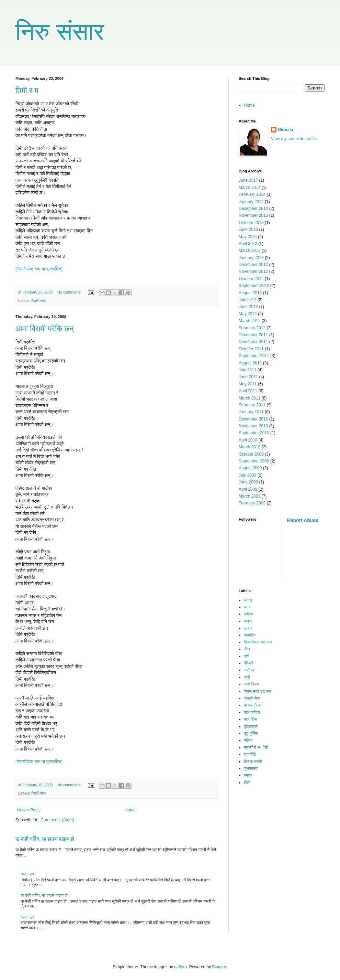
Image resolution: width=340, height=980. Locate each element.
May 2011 (248, 384)
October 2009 (251, 454)
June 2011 (248, 377)
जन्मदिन (250, 635)
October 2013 (251, 223)
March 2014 (250, 188)
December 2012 (253, 265)
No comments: (70, 292)
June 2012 (248, 307)
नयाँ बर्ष (249, 670)
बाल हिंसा (251, 719)
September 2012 (254, 286)
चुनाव (248, 628)
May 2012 (248, 314)
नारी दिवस (251, 684)
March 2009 (250, 496)
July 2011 (247, 370)
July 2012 (247, 300)
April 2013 (248, 244)
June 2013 (248, 230)
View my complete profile (294, 139)
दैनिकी (248, 663)
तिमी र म (27, 91)
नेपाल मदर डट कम (258, 691)
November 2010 (253, 426)
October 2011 (251, 349)
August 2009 (250, 468)
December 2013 (253, 209)
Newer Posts (29, 810)
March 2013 (250, 251)
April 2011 (248, 391)
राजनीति (250, 754)
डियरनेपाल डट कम (258, 642)
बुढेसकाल (251, 726)
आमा (247, 607)
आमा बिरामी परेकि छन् (44, 329)
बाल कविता (252, 712)
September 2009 (254, 461)
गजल (248, 621)
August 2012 (250, 293)
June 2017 (248, 180)
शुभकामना (251, 768)
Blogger (219, 967)
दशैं (246, 656)
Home (130, 810)
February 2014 (252, 194)
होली (247, 782)
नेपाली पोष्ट (39, 301)
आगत (248, 600)
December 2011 (253, 335)
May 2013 (248, 237)
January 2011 (251, 412)
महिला (248, 740)
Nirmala (285, 130)
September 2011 (254, 356)
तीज (247, 649)
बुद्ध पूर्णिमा (251, 733)
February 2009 (252, 503)
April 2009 (248, 489)
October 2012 (251, 279)
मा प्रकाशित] (52, 269)
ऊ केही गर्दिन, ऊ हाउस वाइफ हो (45, 839)
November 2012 (253, 271)
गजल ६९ (27, 917)
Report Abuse (303, 520)
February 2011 (252, 405)
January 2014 (251, 202)
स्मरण (248, 775)
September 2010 (254, 433)
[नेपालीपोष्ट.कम (29, 269)
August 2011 (250, 363)
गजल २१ (27, 874)
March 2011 (250, 398)
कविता (248, 614)
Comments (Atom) (57, 820)
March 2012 (250, 321)
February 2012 (252, 328)
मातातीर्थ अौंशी (256, 747)
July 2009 (247, 475)
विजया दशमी (253, 761)
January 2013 (251, 258)
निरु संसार (60, 32)
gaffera (180, 967)
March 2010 (250, 447)
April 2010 (248, 440)
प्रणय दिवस (253, 705)
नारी (247, 677)
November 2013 (253, 215)
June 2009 (248, 482)
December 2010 (253, 419)
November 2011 (253, 342)
